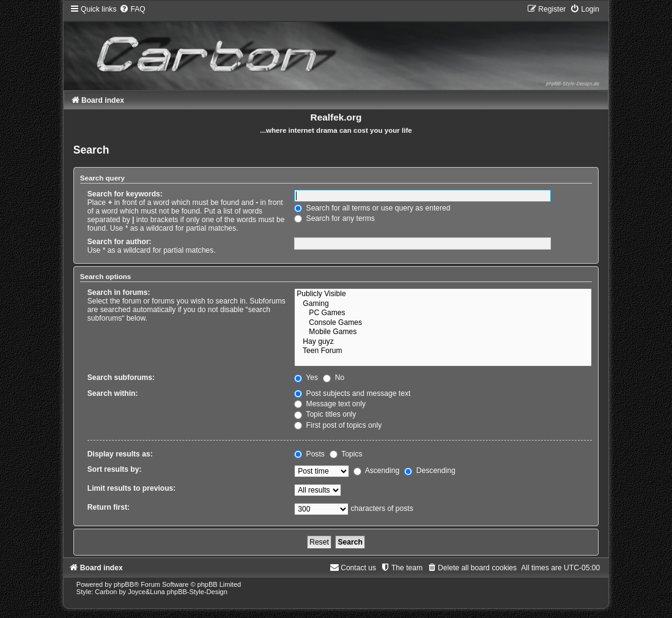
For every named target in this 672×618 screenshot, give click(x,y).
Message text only (330, 404)
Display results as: (120, 454)
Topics (346, 454)
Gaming (443, 304)
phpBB (124, 584)
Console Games (443, 323)
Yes (306, 378)
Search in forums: (119, 292)
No (334, 378)
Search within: (113, 393)
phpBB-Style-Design (197, 592)
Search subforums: (121, 378)
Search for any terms (334, 218)
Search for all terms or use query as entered (372, 208)
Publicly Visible (443, 294)
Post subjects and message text (352, 393)
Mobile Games (443, 332)
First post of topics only (338, 425)
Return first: (109, 507)
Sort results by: (115, 469)
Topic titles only (325, 414)
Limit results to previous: (131, 488)
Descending (430, 471)
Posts (309, 454)
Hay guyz (443, 342)
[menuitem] (132, 9)
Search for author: (120, 242)
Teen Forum (443, 351)
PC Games (443, 313)
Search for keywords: (125, 194)
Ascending (376, 471)
